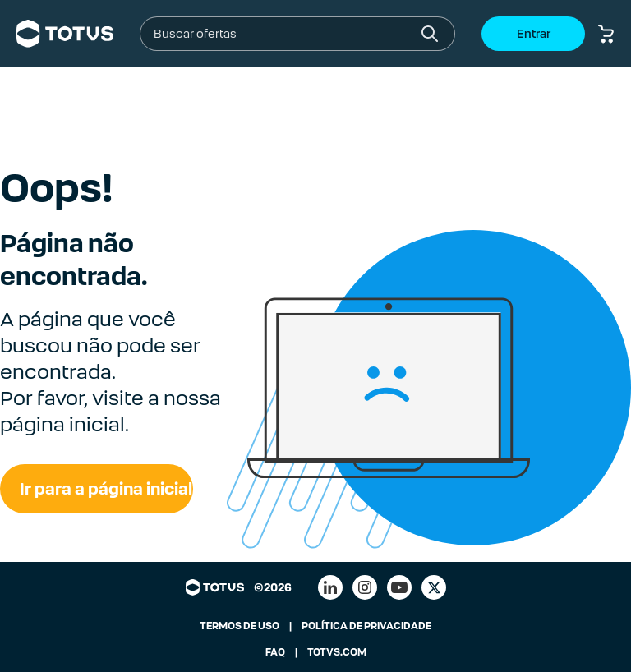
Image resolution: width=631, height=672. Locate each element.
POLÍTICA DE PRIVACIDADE (366, 626)
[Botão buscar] (430, 34)
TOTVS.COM (337, 652)
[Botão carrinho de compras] (606, 34)
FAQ (275, 652)
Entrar (534, 34)
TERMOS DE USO (240, 626)
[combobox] (284, 34)
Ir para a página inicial (106, 489)
